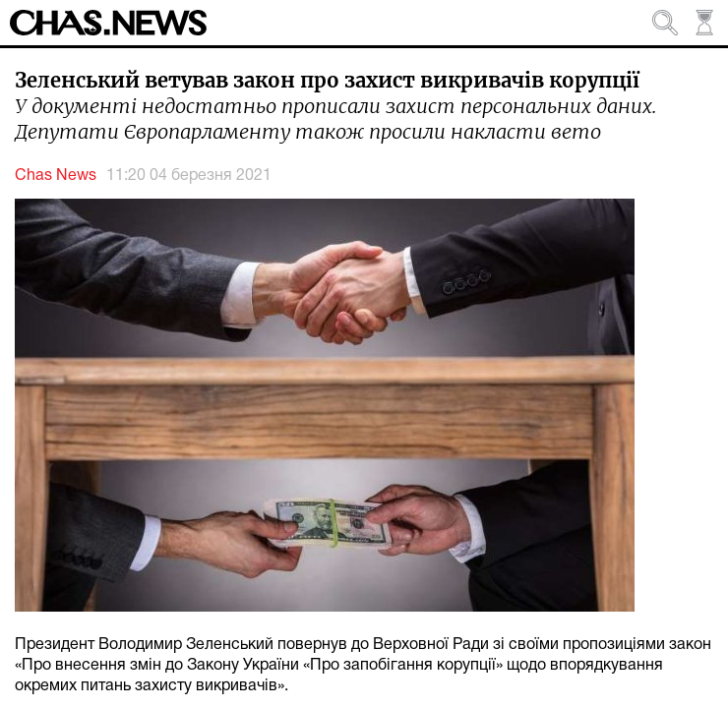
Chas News (56, 176)
